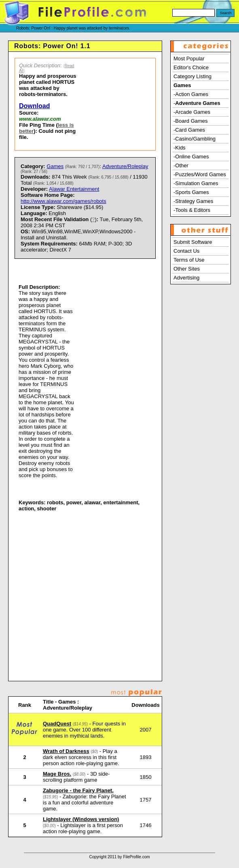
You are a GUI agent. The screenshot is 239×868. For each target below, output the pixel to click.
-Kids (180, 148)
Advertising (186, 278)
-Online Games (191, 157)
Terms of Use (189, 260)
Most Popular (189, 59)
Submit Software (193, 242)
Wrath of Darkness (66, 751)
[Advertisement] (118, 104)
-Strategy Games (193, 201)
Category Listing (192, 76)
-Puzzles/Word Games (200, 174)
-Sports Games (191, 192)
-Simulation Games (196, 183)
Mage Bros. (57, 774)
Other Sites (187, 269)
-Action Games (191, 94)
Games (55, 166)
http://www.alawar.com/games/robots (63, 201)
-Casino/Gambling (195, 139)
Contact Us (186, 251)
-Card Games (189, 130)
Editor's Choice (191, 67)
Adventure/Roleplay (125, 166)
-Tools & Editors (192, 210)
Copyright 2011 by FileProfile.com (119, 857)
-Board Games (191, 121)
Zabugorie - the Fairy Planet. (78, 790)
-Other (181, 165)
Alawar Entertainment (74, 189)
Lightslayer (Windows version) (81, 819)
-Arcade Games (192, 112)
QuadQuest (57, 724)
